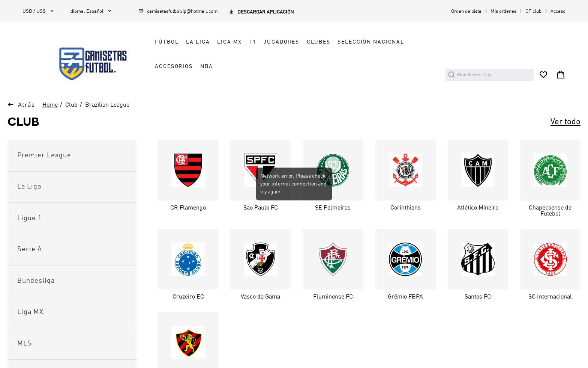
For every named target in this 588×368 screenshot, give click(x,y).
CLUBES (318, 42)
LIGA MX (229, 42)
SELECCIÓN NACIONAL (371, 42)
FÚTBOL (167, 42)
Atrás (27, 105)
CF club (533, 11)
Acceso (558, 11)
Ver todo (565, 122)
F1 (253, 42)
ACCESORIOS (174, 66)
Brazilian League (107, 105)
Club (71, 105)
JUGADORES (281, 42)
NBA (207, 66)
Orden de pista (466, 11)
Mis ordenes (503, 11)
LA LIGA (198, 42)
